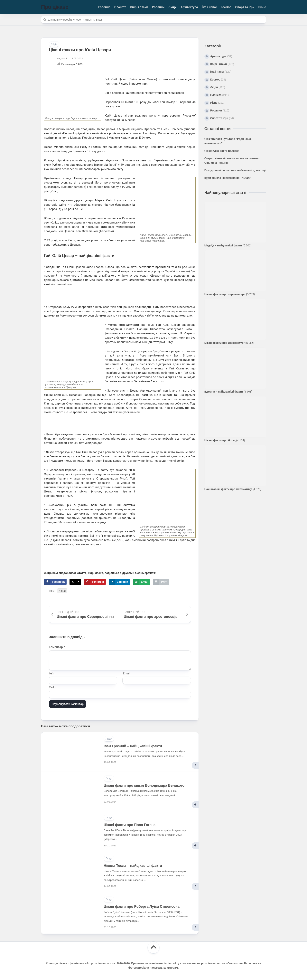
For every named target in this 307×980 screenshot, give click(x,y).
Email (126, 673)
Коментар (57, 647)
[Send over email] (141, 582)
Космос (226, 7)
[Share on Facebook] (55, 582)
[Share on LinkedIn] (119, 582)
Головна (104, 7)
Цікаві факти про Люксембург (225, 343)
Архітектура (189, 7)
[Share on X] (75, 582)
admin (65, 58)
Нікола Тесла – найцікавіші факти (133, 866)
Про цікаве (55, 7)
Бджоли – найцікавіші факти (224, 392)
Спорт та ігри (245, 7)
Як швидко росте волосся (222, 151)
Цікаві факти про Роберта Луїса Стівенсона (142, 907)
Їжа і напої (209, 7)
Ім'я (52, 673)
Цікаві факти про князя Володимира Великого (144, 785)
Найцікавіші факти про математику (228, 489)
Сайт (52, 687)
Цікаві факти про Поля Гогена (130, 825)
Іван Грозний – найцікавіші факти (133, 746)
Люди (172, 7)
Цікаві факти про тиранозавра (225, 294)
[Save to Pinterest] (95, 582)
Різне (262, 7)
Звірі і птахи (139, 7)
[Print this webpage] (161, 582)
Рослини (158, 7)
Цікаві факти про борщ (220, 440)
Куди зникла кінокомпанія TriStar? (228, 178)
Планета (120, 7)
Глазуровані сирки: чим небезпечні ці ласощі (235, 170)
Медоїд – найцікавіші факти (223, 245)
